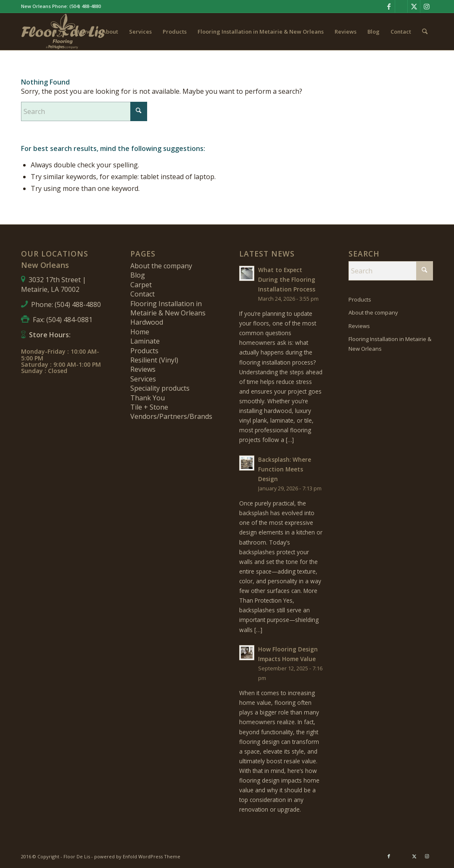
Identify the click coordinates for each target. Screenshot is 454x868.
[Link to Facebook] (389, 6)
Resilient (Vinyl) (154, 360)
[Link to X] (414, 6)
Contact (143, 294)
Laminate (145, 341)
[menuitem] (83, 32)
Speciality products (160, 388)
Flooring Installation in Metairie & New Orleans (168, 308)
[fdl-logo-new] (63, 32)
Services (143, 379)
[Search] (425, 32)
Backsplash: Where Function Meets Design (285, 469)
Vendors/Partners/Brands (171, 416)
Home (140, 332)
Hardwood (147, 322)
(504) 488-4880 (85, 6)
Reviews (143, 369)
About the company (161, 266)
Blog (138, 275)
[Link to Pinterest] (401, 6)
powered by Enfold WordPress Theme (137, 856)
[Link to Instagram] (427, 6)
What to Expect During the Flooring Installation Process (287, 279)
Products (144, 351)
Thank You (148, 398)
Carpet (141, 285)
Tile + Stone (149, 407)
